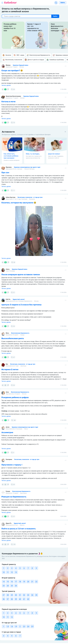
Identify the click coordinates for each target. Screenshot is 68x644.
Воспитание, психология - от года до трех (30, 197)
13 (16, 572)
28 (8, 595)
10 (13, 123)
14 (4, 582)
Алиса (8, 269)
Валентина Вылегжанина (13, 96)
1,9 (16, 626)
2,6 (28, 626)
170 (13, 544)
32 (24, 595)
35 (13, 484)
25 (12, 586)
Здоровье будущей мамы (21, 65)
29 (12, 595)
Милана (8, 65)
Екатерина (9, 459)
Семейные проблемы (55, 60)
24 (8, 586)
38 (12, 599)
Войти (63, 3)
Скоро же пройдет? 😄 (12, 70)
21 (13, 292)
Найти (55, 16)
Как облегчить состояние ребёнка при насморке (11, 156)
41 (24, 599)
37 (13, 516)
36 (4, 599)
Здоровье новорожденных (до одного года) (27, 167)
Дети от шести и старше (34, 60)
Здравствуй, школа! (19, 299)
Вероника (9, 167)
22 (36, 582)
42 (28, 599)
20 (28, 582)
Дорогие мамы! (54, 154)
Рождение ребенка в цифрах (15, 397)
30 (13, 262)
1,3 (8, 626)
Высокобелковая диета (13, 338)
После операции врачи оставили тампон (21, 274)
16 (12, 582)
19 (24, 582)
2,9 (32, 626)
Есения (8, 491)
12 (12, 572)
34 (32, 595)
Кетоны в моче (8, 101)
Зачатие (7, 55)
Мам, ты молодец (33, 154)
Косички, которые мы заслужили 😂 (19, 203)
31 (20, 595)
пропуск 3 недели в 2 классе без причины (21, 305)
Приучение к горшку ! (12, 465)
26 (13, 89)
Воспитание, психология (12, 60)
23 (4, 586)
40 (20, 599)
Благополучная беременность (38, 55)
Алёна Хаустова (11, 197)
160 (13, 420)
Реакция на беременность (14, 497)
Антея (8, 427)
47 (13, 357)
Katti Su (8, 299)
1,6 (12, 626)
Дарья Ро (9, 523)
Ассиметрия (7, 432)
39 (16, 599)
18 (20, 582)
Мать (7, 333)
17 (16, 582)
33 (13, 326)
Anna (7, 392)
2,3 (24, 626)
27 (4, 595)
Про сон (5, 172)
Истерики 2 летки (10, 369)
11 (13, 190)
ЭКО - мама (19, 55)
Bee (7, 364)
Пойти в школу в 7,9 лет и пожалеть (19, 529)
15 (8, 582)
